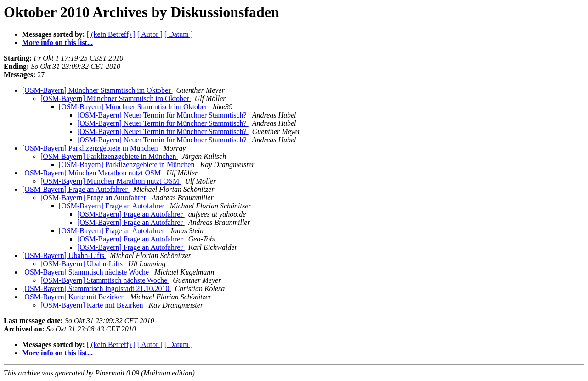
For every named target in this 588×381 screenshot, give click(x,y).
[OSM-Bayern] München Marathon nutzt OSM (92, 173)
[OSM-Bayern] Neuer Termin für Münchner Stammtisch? (163, 115)
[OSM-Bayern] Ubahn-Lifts (64, 255)
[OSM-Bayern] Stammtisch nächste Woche (86, 272)
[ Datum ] (179, 34)
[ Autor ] (150, 34)
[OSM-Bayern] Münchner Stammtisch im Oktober (97, 90)
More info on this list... (57, 42)
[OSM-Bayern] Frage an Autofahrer (76, 189)
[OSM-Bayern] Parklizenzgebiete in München (91, 148)
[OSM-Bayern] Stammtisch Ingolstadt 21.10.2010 (96, 289)
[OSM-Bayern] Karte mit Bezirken (74, 297)
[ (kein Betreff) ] (111, 34)
